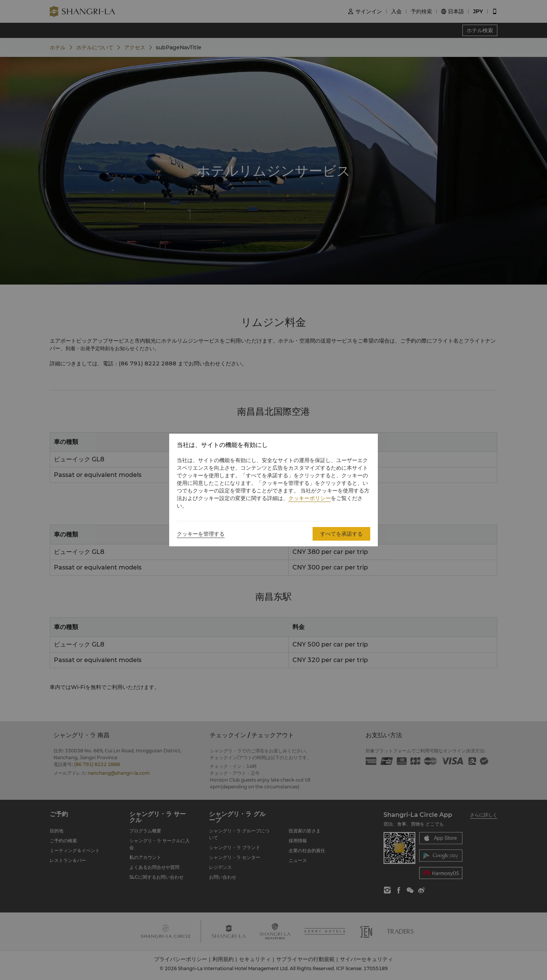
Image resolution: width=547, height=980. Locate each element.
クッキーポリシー (310, 498)
